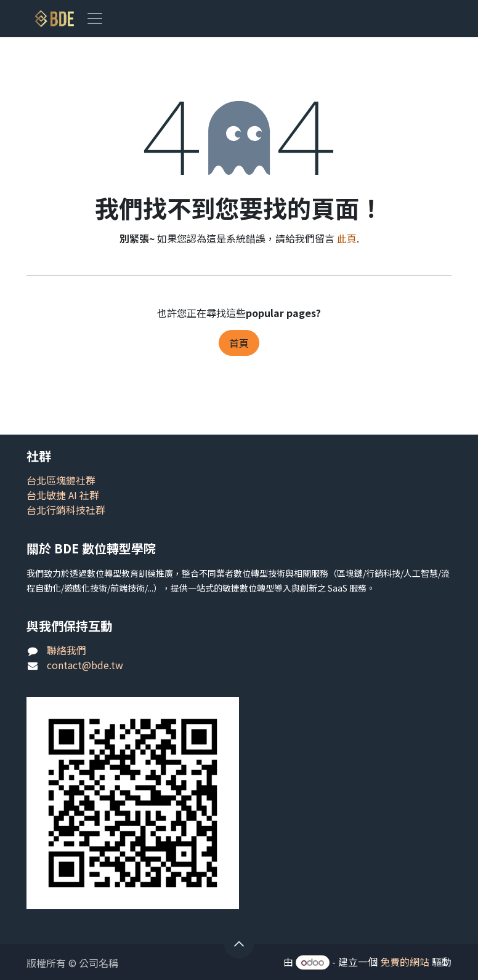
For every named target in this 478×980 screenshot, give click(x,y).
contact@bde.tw (85, 665)
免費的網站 (405, 962)
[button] (239, 944)
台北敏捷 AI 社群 (63, 495)
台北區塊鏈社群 (61, 480)
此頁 (347, 238)
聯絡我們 (67, 650)
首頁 (239, 343)
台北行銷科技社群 (66, 510)
